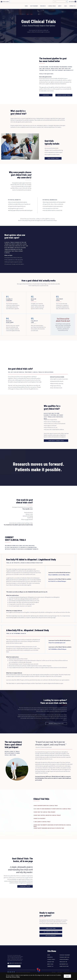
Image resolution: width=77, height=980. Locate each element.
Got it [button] (67, 976)
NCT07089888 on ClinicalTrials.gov (57, 649)
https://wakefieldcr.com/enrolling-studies (59, 575)
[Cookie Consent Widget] (38, 976)
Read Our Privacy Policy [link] (13, 977)
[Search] (60, 2)
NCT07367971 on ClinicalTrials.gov (57, 581)
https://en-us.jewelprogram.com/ (57, 643)
